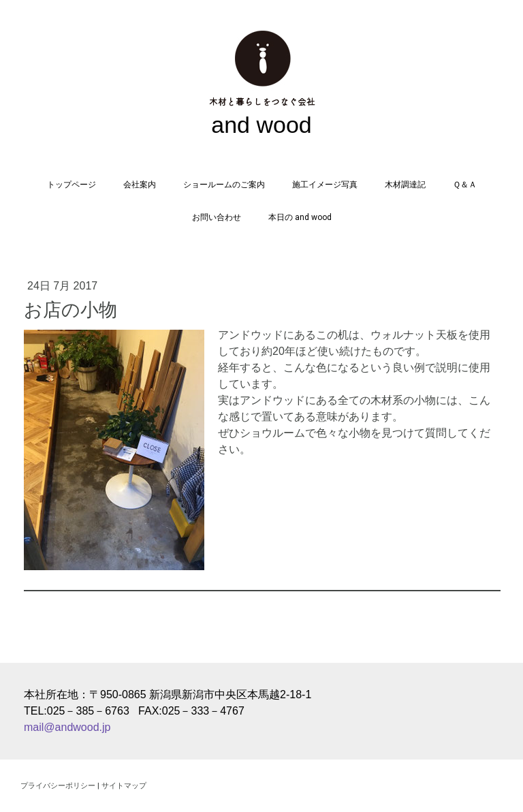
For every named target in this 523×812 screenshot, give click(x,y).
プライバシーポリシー (58, 785)
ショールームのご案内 (224, 185)
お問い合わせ (217, 217)
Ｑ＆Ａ (465, 185)
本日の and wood (300, 217)
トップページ (72, 185)
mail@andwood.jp (67, 727)
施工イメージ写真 (325, 185)
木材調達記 (405, 185)
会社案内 (140, 185)
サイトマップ (124, 785)
